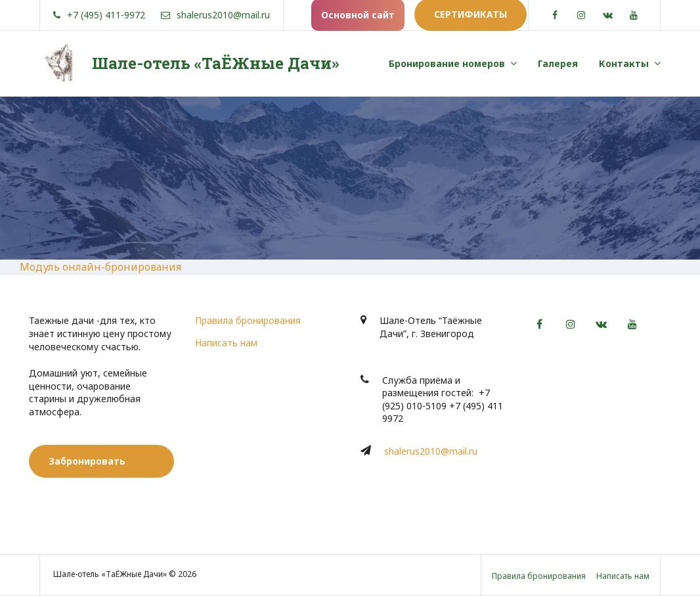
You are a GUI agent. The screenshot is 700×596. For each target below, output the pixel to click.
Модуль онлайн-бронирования (100, 267)
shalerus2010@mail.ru (431, 451)
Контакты (624, 63)
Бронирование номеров (447, 63)
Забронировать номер (87, 466)
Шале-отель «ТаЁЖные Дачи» (215, 63)
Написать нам (226, 343)
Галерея (558, 63)
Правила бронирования (248, 320)
